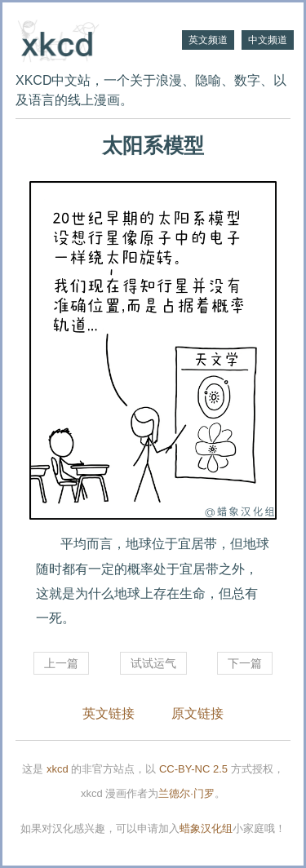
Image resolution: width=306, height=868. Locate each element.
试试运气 (153, 663)
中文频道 (268, 40)
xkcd (58, 769)
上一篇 (61, 663)
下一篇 (245, 663)
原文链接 (197, 713)
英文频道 (208, 40)
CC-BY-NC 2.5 (193, 769)
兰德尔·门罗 (186, 793)
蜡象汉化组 (206, 828)
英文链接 (109, 713)
